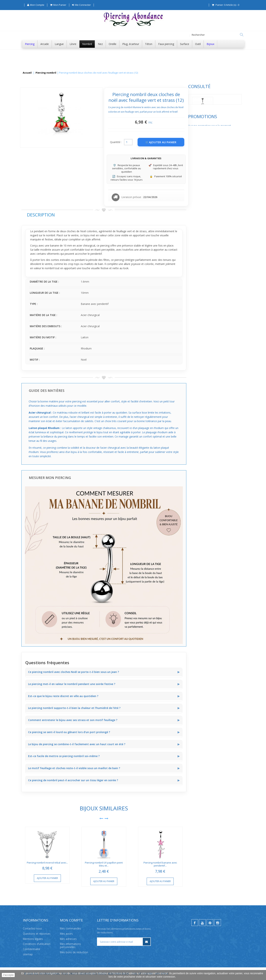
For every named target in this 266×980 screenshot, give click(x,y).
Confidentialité (32, 949)
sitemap (28, 954)
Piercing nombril (46, 73)
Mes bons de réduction (74, 952)
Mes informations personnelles (70, 945)
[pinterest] (210, 923)
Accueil (27, 73)
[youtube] (202, 923)
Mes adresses (68, 939)
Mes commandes (70, 928)
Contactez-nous (32, 928)
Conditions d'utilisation (37, 944)
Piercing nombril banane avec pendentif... (216, 864)
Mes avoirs (66, 934)
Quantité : (171, 142)
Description (97, 215)
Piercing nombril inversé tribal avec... (103, 863)
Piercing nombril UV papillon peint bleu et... (159, 864)
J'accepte (8, 975)
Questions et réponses (37, 934)
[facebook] (195, 923)
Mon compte (71, 920)
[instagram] (218, 923)
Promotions (36, 136)
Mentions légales (33, 939)
